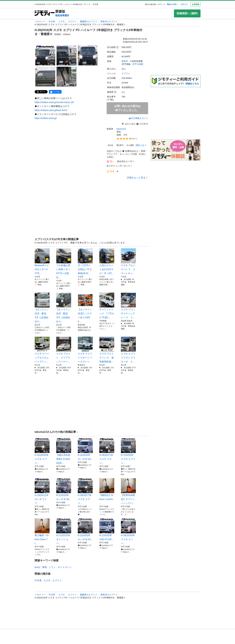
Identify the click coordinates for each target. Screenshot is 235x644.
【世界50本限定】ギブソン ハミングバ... (128, 491)
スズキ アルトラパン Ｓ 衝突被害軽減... (107, 350)
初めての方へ (172, 4)
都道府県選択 (62, 15)
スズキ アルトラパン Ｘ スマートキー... (128, 262)
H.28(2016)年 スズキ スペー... (128, 531)
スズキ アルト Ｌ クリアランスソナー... (64, 350)
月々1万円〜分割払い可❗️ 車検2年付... (85, 262)
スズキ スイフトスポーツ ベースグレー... (85, 350)
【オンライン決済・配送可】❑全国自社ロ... (42, 308)
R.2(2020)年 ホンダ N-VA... (85, 449)
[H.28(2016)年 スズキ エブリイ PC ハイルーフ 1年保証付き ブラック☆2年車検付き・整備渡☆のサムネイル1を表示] (45, 55)
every (37, 567)
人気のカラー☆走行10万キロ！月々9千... (107, 262)
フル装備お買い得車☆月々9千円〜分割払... (64, 264)
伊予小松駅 (138, 64)
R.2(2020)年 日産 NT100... (107, 530)
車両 (44, 567)
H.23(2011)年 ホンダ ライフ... (42, 491)
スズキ (62, 21)
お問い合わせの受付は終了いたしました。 (127, 108)
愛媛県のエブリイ (89, 21)
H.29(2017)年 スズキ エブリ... (85, 491)
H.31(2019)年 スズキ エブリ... (42, 451)
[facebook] (55, 92)
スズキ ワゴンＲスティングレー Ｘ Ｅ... (128, 306)
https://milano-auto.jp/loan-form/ (51, 110)
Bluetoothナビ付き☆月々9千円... (42, 262)
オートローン (65, 567)
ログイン (184, 4)
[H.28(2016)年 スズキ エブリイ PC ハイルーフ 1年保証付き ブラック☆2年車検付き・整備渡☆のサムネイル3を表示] (88, 55)
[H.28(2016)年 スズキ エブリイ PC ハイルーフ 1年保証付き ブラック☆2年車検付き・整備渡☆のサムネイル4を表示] (45, 77)
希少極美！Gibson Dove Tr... (42, 531)
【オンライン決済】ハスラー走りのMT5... (85, 308)
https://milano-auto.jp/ (46, 118)
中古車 (52, 21)
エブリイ (72, 21)
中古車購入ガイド (138, 118)
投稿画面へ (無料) (187, 13)
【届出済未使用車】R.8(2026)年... (64, 451)
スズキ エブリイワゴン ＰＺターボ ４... (128, 350)
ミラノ (52, 567)
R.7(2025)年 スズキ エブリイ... (128, 451)
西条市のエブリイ (109, 21)
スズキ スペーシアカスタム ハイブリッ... (42, 350)
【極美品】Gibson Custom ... (107, 491)
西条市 (125, 61)
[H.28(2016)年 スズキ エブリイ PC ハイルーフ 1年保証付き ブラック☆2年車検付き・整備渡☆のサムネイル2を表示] (67, 55)
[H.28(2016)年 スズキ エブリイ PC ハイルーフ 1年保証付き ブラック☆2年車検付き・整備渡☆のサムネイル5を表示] (67, 77)
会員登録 (196, 4)
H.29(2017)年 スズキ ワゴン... (107, 451)
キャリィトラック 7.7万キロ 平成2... (107, 306)
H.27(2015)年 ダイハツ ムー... (64, 531)
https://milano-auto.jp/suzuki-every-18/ (54, 102)
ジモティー (40, 21)
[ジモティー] (45, 13)
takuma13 (121, 129)
